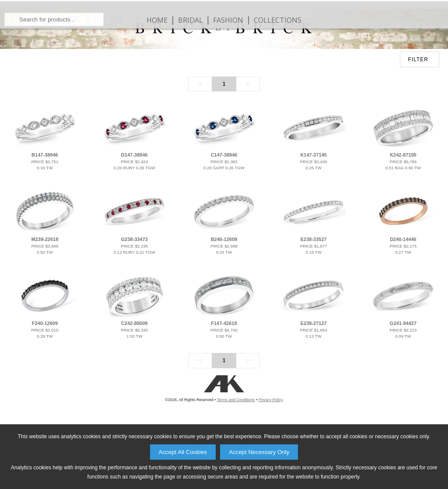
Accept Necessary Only (259, 452)
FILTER (418, 116)
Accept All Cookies (183, 452)
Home (157, 48)
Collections (278, 48)
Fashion (228, 48)
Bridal (191, 48)
